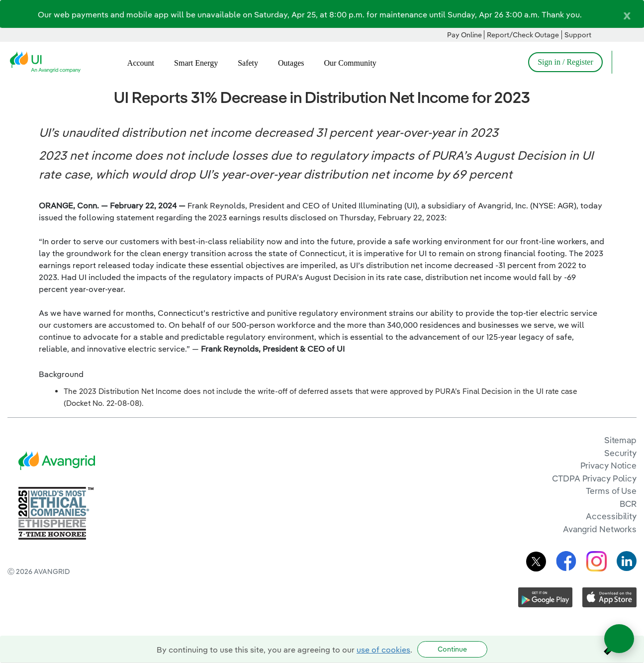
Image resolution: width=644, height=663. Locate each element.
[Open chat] (619, 639)
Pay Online (464, 35)
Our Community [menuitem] (350, 63)
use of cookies (383, 650)
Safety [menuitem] (248, 63)
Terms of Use (611, 491)
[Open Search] (624, 62)
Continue (452, 649)
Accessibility (611, 516)
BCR (628, 504)
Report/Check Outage (523, 35)
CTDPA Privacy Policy (594, 478)
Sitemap (620, 440)
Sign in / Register (565, 62)
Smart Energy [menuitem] (196, 63)
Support (578, 35)
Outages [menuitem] (291, 63)
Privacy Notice (608, 465)
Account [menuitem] (141, 63)
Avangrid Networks (600, 529)
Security (620, 453)
